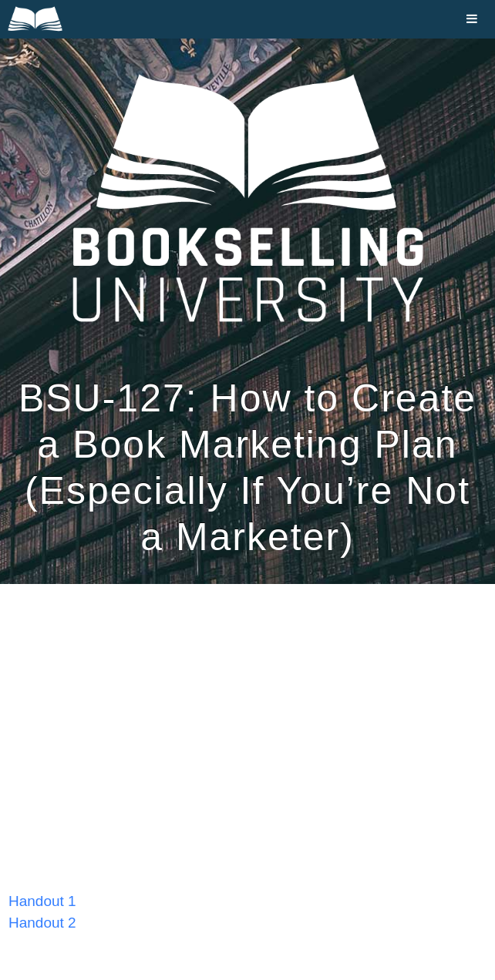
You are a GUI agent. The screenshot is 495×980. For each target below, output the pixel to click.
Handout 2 (42, 923)
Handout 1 (42, 901)
